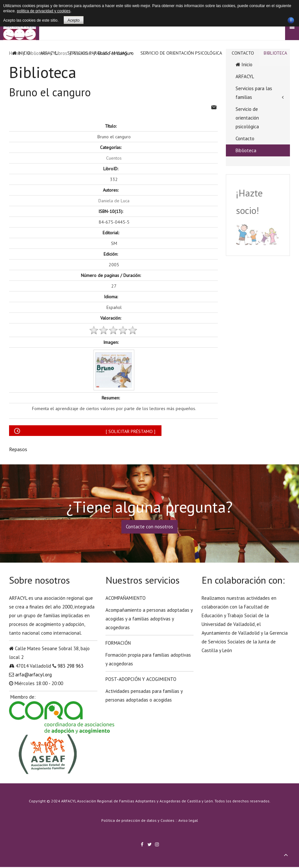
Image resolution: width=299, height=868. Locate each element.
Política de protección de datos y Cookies (138, 820)
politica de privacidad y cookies (44, 11)
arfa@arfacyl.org (33, 675)
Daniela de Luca (114, 201)
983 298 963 (71, 666)
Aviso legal (188, 820)
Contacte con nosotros (149, 527)
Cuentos (114, 158)
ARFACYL (49, 53)
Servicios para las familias (97, 53)
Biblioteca (275, 53)
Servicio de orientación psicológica (181, 53)
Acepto (74, 20)
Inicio (21, 53)
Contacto (243, 53)
